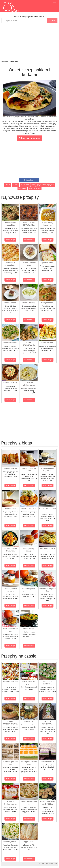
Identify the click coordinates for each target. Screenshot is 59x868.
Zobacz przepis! (10, 240)
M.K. (56, 863)
